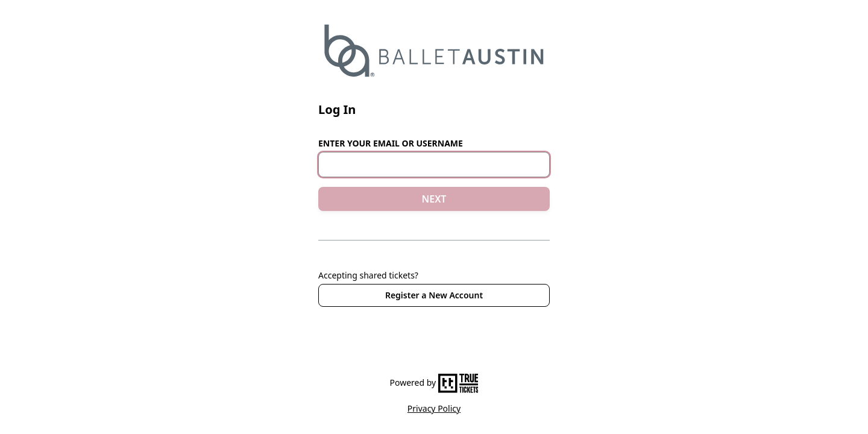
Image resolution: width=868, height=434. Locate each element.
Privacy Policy (434, 408)
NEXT (434, 199)
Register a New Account (434, 295)
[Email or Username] (434, 165)
